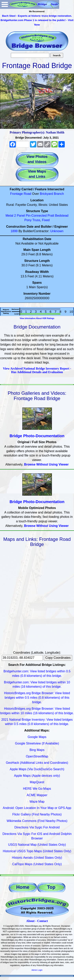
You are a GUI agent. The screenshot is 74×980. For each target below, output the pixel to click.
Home (23, 887)
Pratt (51, 216)
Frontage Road (21, 194)
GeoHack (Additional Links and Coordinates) (37, 763)
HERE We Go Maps (37, 789)
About (30, 921)
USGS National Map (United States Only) (37, 845)
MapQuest (37, 782)
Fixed (46, 220)
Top (51, 887)
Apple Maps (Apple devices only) (37, 776)
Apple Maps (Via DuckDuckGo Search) (37, 769)
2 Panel (20, 216)
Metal (9, 216)
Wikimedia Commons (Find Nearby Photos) (37, 821)
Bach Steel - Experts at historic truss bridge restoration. (37, 16)
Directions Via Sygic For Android (37, 827)
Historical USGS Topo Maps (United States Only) (37, 851)
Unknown (57, 231)
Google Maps (37, 737)
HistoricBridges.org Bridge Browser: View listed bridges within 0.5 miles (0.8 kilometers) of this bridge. (37, 698)
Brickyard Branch (52, 194)
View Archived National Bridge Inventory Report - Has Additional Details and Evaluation (37, 370)
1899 (14, 231)
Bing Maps (37, 750)
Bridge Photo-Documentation (37, 436)
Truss (36, 220)
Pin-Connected (36, 216)
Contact (42, 921)
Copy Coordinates (58, 658)
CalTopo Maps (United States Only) (37, 864)
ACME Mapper (37, 795)
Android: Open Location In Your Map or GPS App (37, 808)
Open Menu (5, 4)
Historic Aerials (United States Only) (37, 858)
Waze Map (37, 802)
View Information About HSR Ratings (37, 318)
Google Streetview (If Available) (37, 743)
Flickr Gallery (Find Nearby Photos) (37, 814)
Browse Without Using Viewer (46, 464)
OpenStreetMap (37, 756)
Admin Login (37, 970)
